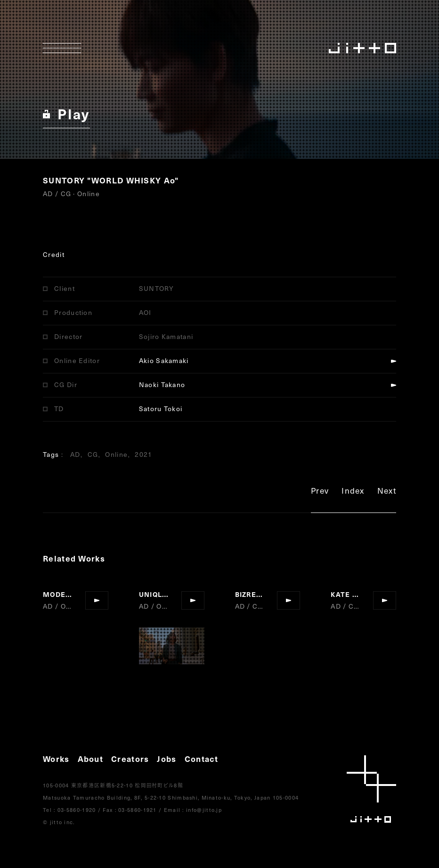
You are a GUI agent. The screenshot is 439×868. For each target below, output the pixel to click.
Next (387, 492)
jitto (371, 789)
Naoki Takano (162, 384)
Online (116, 454)
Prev (320, 492)
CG (93, 454)
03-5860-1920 (77, 810)
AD (75, 454)
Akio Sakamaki (164, 360)
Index (353, 492)
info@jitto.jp (204, 810)
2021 (143, 454)
